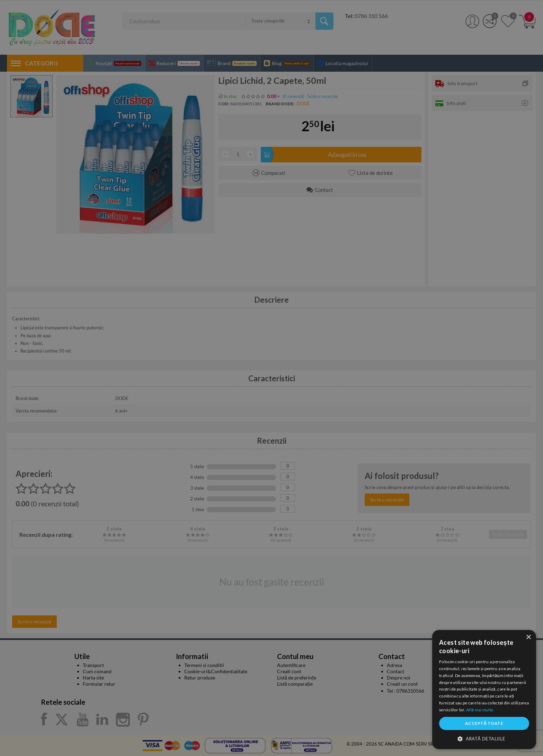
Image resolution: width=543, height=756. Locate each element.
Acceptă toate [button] (484, 723)
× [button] (528, 637)
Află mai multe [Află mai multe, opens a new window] (480, 710)
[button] (484, 738)
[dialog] (484, 690)
